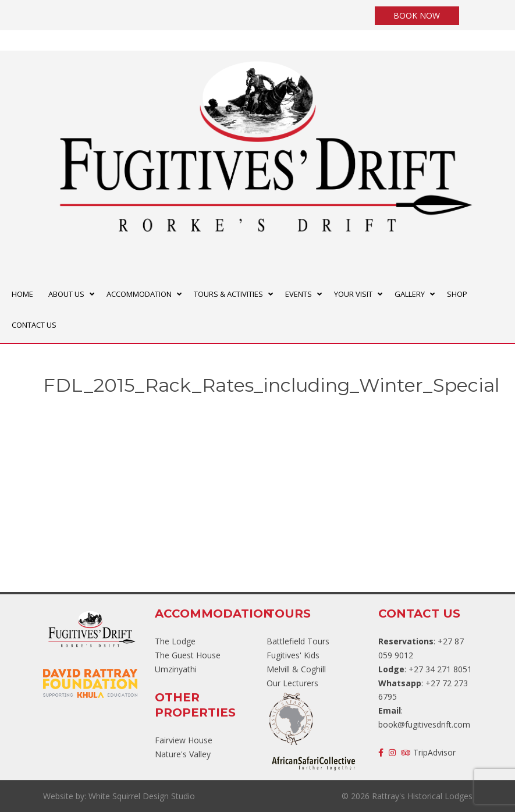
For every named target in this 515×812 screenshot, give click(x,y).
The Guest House (188, 655)
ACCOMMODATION (139, 294)
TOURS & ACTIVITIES (228, 294)
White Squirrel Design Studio (142, 796)
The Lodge (175, 641)
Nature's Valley (183, 754)
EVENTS (299, 294)
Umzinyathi (176, 669)
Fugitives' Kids (293, 655)
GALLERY (410, 294)
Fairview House (184, 740)
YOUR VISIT (353, 294)
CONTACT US (34, 325)
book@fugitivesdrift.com (424, 724)
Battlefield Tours (298, 641)
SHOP (457, 294)
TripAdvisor (428, 752)
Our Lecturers (292, 683)
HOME (22, 294)
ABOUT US (66, 294)
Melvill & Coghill (296, 669)
